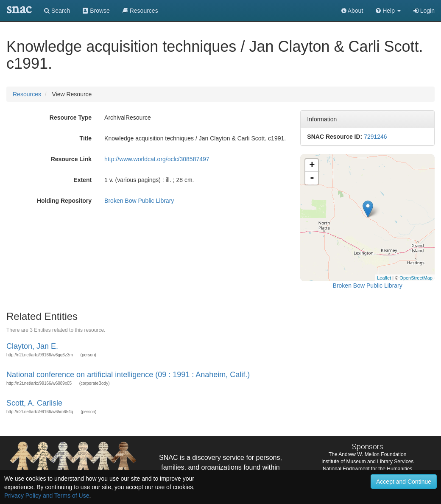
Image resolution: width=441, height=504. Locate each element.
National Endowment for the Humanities (367, 469)
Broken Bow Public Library (139, 201)
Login (424, 11)
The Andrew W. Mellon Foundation (367, 454)
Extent (82, 180)
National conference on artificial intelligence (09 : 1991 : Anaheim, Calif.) (128, 375)
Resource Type (71, 118)
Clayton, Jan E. (32, 346)
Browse (96, 11)
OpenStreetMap (416, 278)
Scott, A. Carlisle (34, 403)
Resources (27, 94)
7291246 (375, 137)
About (352, 11)
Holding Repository (64, 201)
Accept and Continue (404, 482)
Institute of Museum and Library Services (367, 462)
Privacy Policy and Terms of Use (47, 496)
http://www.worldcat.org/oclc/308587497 (157, 159)
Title (86, 138)
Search (57, 11)
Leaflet (384, 278)
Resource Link (71, 159)
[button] (388, 11)
